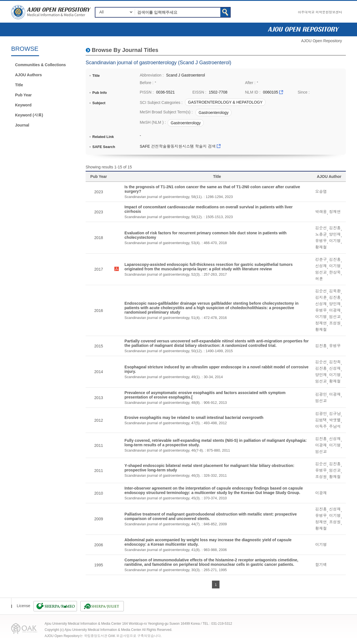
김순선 (321, 228)
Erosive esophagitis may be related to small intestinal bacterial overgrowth (194, 418)
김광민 (321, 394)
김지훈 (321, 297)
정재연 (335, 212)
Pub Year (23, 95)
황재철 (321, 247)
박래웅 (321, 212)
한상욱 (335, 272)
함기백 (321, 565)
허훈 (319, 279)
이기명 (335, 241)
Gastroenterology (214, 113)
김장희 (335, 362)
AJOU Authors (28, 75)
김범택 (321, 420)
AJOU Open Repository (322, 41)
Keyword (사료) (29, 115)
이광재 (335, 310)
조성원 (335, 323)
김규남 (335, 414)
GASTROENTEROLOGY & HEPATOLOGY (225, 102)
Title (19, 85)
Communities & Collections (40, 65)
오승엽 (321, 192)
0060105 (271, 92)
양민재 (335, 234)
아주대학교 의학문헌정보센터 (320, 12)
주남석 (335, 426)
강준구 (321, 259)
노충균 (321, 234)
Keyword (23, 105)
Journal (22, 125)
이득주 (321, 426)
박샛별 (335, 420)
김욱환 (335, 291)
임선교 (321, 272)
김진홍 (335, 228)
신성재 (321, 266)
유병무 (321, 241)
